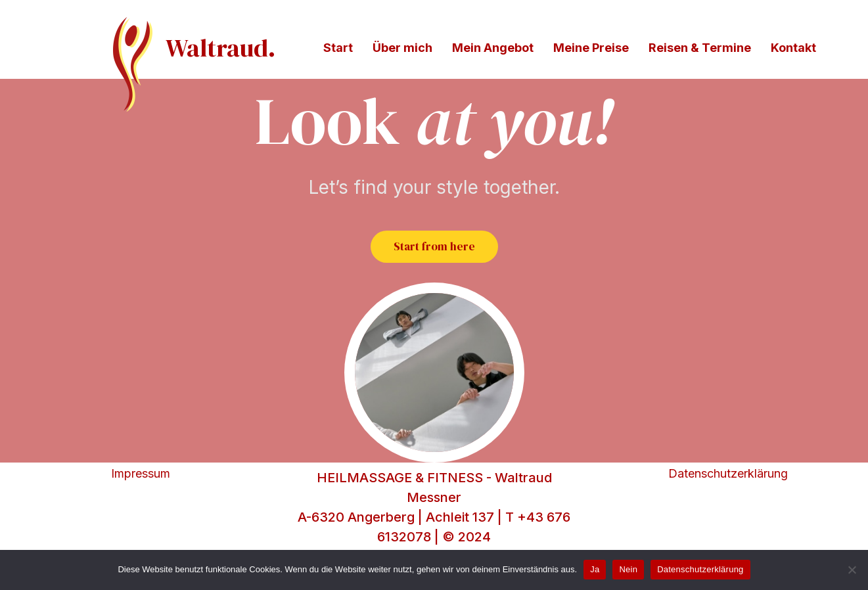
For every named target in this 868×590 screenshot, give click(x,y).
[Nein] (852, 570)
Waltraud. (220, 48)
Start (338, 48)
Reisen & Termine (700, 48)
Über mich (402, 48)
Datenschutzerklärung (728, 508)
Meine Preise (591, 48)
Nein (628, 569)
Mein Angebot (493, 48)
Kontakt (793, 48)
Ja (595, 569)
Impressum (141, 508)
